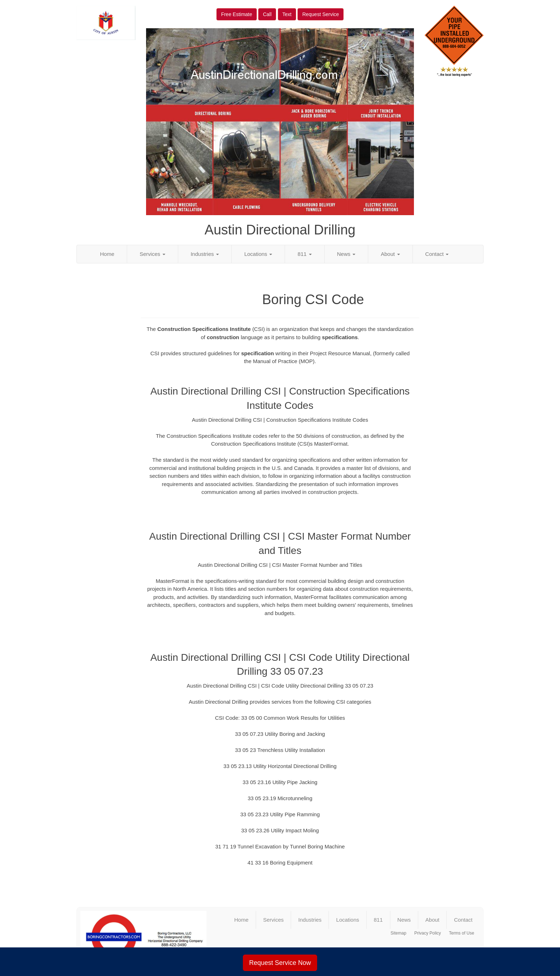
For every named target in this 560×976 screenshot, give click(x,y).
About (390, 254)
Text (287, 14)
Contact (437, 254)
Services (152, 254)
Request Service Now (280, 963)
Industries (205, 254)
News (346, 254)
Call (267, 14)
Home (107, 254)
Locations (258, 254)
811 (304, 254)
